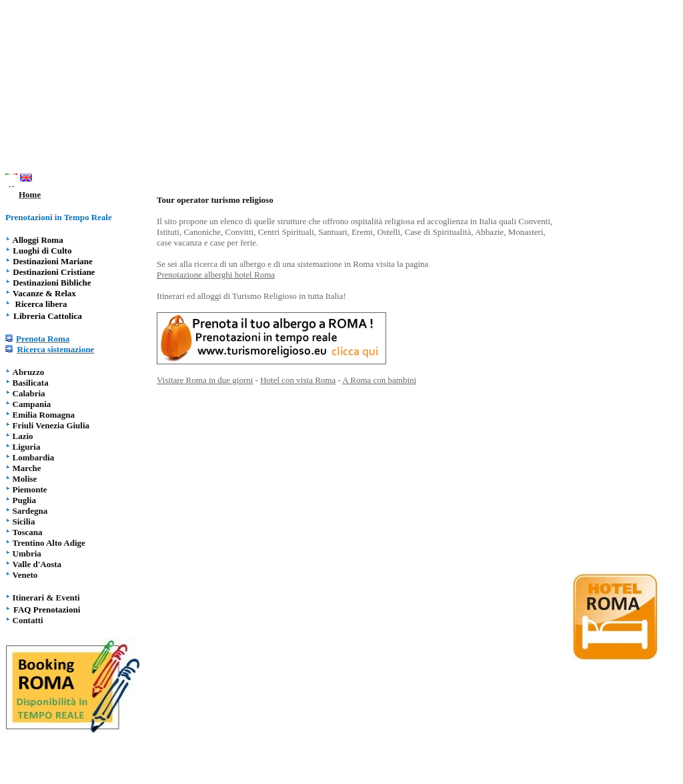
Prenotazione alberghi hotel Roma (216, 275)
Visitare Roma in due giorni (205, 380)
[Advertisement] (341, 89)
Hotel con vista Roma (298, 380)
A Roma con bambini (379, 380)
